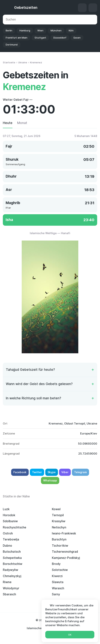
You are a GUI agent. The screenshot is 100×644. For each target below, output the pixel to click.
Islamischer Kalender (41, 628)
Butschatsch (12, 552)
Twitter (37, 472)
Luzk (6, 509)
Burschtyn (59, 539)
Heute (8, 123)
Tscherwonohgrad (65, 552)
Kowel (56, 509)
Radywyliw (10, 570)
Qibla (82, 8)
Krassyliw (59, 521)
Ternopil (58, 515)
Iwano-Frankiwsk (64, 533)
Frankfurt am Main (17, 38)
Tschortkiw (60, 546)
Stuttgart (40, 38)
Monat (22, 123)
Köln (71, 30)
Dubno (7, 546)
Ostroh (8, 533)
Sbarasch (9, 594)
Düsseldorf (60, 38)
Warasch (58, 588)
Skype (52, 472)
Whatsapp (50, 480)
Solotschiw (60, 570)
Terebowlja (11, 539)
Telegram (80, 472)
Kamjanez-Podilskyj (66, 558)
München (56, 30)
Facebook (20, 472)
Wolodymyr (11, 588)
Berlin (9, 30)
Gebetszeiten (26, 8)
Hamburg (25, 30)
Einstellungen (93, 8)
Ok (70, 635)
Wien (40, 30)
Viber (65, 472)
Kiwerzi (57, 576)
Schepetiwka (12, 558)
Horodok (9, 515)
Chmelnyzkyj (12, 576)
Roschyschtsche (15, 527)
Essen (77, 38)
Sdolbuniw (10, 521)
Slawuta (58, 582)
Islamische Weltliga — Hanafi (50, 233)
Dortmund (12, 45)
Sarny (56, 594)
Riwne (7, 582)
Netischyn (59, 527)
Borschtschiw (13, 564)
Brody (56, 564)
